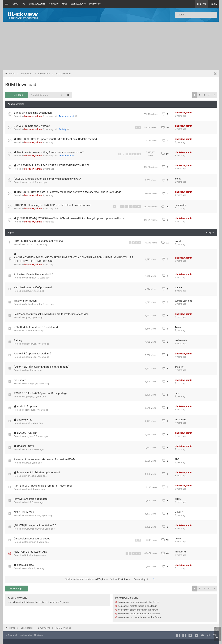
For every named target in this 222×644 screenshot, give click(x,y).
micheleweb (30, 344)
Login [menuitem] (214, 4)
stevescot (29, 182)
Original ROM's (25, 446)
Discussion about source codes (32, 539)
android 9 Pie (25, 420)
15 (135, 207)
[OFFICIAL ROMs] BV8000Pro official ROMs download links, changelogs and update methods (70, 218)
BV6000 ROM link (27, 433)
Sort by (121, 579)
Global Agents (78, 4)
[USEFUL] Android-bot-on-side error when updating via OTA (48, 179)
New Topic (16, 95)
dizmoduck (30, 410)
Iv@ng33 (29, 397)
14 (131, 207)
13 (126, 207)
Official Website (37, 4)
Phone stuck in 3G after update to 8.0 (38, 473)
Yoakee (28, 331)
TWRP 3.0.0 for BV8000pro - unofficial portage (40, 393)
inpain (27, 317)
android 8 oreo (25, 565)
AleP (177, 459)
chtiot (27, 423)
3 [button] (204, 95)
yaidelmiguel (31, 278)
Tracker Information (25, 301)
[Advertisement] (111, 46)
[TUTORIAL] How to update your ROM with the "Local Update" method (57, 139)
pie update (20, 380)
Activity (63, 129)
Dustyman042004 (33, 529)
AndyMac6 (30, 436)
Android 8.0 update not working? (33, 354)
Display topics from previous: (87, 579)
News (65, 4)
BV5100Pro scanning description (33, 113)
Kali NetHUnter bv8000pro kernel (33, 287)
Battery (18, 340)
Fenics (28, 449)
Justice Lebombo (33, 304)
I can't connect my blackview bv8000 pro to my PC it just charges (51, 314)
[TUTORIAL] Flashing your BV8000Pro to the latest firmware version (53, 205)
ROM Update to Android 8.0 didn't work (36, 327)
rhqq (27, 370)
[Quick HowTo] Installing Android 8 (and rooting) (42, 367)
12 (122, 207)
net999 (28, 291)
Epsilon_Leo (31, 357)
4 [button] (209, 95)
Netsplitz (29, 555)
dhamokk (180, 367)
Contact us (95, 4)
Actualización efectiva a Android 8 (33, 274)
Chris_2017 (30, 244)
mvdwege (29, 476)
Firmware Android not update (31, 499)
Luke (27, 463)
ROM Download (21, 85)
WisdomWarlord (33, 515)
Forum (15, 4)
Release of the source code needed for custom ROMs (45, 459)
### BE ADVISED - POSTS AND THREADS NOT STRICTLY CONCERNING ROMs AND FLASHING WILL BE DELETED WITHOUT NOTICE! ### (73, 259)
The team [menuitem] (39, 635)
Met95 (28, 502)
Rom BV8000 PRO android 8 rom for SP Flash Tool (43, 486)
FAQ (24, 4)
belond (178, 499)
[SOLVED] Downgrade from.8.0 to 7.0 (35, 525)
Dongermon (30, 542)
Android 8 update (27, 406)
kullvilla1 (179, 512)
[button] (214, 95)
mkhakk (179, 241)
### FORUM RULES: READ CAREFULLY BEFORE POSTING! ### (53, 165)
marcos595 (181, 420)
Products (54, 4)
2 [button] (199, 95)
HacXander (180, 205)
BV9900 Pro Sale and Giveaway (32, 126)
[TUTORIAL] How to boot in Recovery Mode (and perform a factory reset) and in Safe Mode (69, 192)
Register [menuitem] (202, 4)
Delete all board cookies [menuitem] (19, 635)
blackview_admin (33, 116)
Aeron (178, 327)
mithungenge (31, 383)
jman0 (178, 179)
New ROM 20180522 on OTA (30, 552)
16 (139, 207)
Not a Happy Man (24, 512)
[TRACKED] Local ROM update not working (38, 241)
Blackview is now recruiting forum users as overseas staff (50, 152)
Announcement (66, 116)
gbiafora (29, 568)
